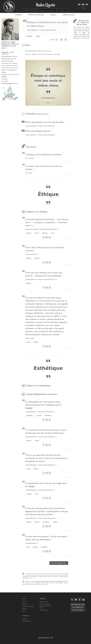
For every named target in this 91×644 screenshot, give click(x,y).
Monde (37, 441)
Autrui (29, 342)
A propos (25, 619)
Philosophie (48, 416)
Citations (18, 15)
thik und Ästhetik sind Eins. (38, 131)
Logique (29, 522)
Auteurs (53, 15)
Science (37, 258)
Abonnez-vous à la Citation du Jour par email (78, 607)
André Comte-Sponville (32, 229)
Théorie (55, 522)
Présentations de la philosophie (48, 229)
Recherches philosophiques (45, 412)
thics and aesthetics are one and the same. (45, 122)
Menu (24, 611)
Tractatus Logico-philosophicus (48, 30)
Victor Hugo (29, 173)
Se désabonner (44, 610)
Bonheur (29, 441)
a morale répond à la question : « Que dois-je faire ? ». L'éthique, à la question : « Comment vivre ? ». (47, 222)
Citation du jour (69, 15)
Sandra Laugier (30, 338)
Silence (36, 469)
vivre (53, 233)
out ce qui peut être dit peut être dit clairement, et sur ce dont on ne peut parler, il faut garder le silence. (47, 458)
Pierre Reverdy (29, 158)
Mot (37, 494)
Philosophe (44, 547)
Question (45, 233)
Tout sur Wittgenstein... (59, 563)
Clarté (29, 469)
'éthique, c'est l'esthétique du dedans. (44, 155)
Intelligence (30, 416)
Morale (37, 233)
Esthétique (30, 36)
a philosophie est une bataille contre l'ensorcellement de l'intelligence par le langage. (43, 405)
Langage (39, 416)
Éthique (38, 36)
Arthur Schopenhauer (31, 254)
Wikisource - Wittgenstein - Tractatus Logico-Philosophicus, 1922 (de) (42, 54)
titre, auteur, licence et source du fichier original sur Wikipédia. (48, 581)
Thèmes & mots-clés (36, 15)
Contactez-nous (27, 621)
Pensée (37, 522)
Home (24, 602)
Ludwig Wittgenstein (32, 30)
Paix (28, 547)
